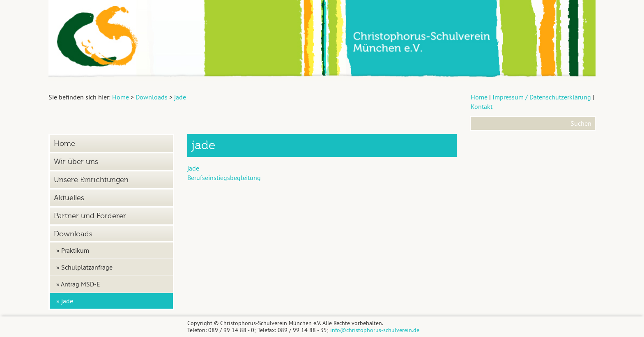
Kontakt (482, 106)
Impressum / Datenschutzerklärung (542, 97)
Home (479, 97)
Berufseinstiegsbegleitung (224, 178)
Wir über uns (76, 162)
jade (193, 168)
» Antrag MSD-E (78, 284)
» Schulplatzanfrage (84, 267)
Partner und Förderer (90, 216)
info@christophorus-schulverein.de (375, 330)
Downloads (73, 234)
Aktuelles (69, 198)
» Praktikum (73, 250)
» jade (65, 301)
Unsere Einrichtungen (91, 180)
